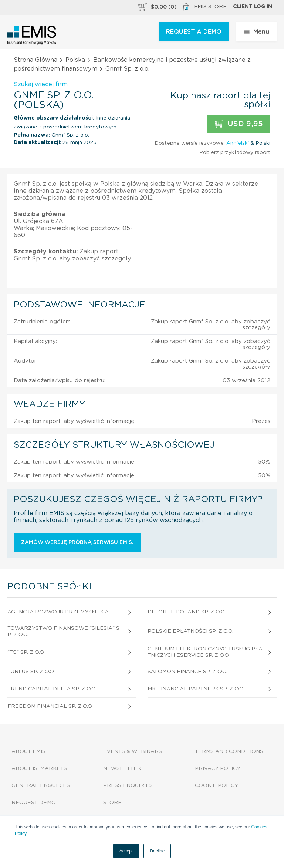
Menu (256, 32)
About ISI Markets (39, 768)
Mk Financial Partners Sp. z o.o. (196, 689)
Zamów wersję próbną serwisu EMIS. (77, 542)
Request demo (34, 803)
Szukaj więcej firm (41, 84)
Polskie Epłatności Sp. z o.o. (190, 631)
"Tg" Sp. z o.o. (26, 652)
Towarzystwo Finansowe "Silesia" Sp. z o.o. (63, 631)
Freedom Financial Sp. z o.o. (50, 706)
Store (112, 803)
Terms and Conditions (229, 751)
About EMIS (28, 751)
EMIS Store (205, 7)
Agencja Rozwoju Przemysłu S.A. (59, 612)
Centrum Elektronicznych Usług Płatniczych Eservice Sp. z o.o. (205, 652)
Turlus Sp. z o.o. (31, 672)
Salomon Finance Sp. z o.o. (187, 672)
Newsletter (122, 768)
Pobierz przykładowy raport (235, 152)
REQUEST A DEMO (194, 32)
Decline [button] (157, 851)
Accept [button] (126, 851)
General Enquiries (41, 785)
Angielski (238, 143)
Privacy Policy (218, 768)
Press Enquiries (128, 785)
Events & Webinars (133, 751)
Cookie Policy (217, 785)
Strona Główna (35, 60)
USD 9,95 (239, 124)
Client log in (253, 7)
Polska (75, 60)
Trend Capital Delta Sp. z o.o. (52, 689)
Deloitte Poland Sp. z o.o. (187, 612)
